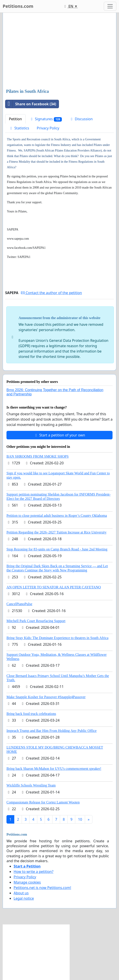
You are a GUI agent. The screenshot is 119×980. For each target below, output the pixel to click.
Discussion (81, 119)
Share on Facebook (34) (31, 104)
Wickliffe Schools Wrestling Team (31, 785)
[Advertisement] (59, 51)
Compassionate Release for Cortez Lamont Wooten (43, 802)
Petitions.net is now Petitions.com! (42, 888)
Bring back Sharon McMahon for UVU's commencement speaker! (54, 769)
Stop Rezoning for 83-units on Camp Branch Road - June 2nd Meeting (57, 549)
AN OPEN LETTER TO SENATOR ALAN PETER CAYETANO (54, 587)
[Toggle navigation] (110, 6)
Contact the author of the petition (51, 293)
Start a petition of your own (59, 435)
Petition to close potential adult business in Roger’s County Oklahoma (57, 516)
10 (80, 819)
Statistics (19, 128)
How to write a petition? (33, 872)
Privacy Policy (48, 128)
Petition (15, 119)
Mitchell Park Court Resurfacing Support (36, 621)
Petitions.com (18, 6)
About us (21, 893)
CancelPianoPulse (19, 604)
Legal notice (24, 898)
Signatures (46, 119)
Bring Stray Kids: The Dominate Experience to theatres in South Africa (57, 638)
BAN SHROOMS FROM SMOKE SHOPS (38, 456)
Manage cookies (27, 882)
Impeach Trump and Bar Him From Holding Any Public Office (52, 731)
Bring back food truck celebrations (31, 714)
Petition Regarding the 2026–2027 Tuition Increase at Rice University (56, 532)
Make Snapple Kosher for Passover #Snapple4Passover (46, 697)
